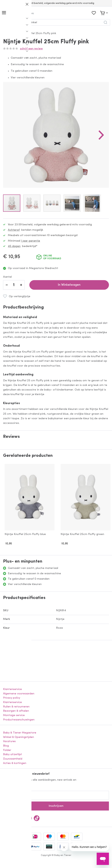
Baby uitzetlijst (13, 754)
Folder (7, 750)
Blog (6, 746)
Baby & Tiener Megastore (20, 733)
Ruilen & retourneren (16, 707)
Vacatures (9, 741)
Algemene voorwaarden (19, 694)
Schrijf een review (31, 49)
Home (7, 33)
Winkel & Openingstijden (19, 737)
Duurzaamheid (13, 759)
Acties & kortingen (15, 763)
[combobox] (56, 22)
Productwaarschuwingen (19, 720)
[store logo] (22, 13)
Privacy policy (12, 698)
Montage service (14, 715)
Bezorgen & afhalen (16, 711)
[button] (101, 135)
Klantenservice (12, 689)
